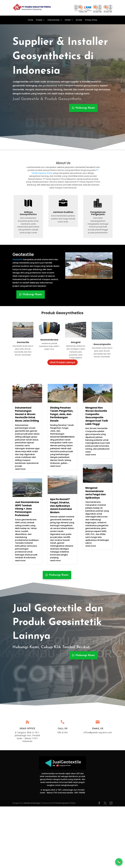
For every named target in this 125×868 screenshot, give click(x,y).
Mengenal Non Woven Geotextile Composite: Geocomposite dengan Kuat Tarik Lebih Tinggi (97, 416)
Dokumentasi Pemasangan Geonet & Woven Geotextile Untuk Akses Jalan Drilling (27, 414)
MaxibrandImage (32, 803)
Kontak (79, 20)
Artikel (68, 20)
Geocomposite (102, 344)
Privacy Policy (91, 20)
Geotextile (23, 254)
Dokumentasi (54, 20)
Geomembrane (49, 340)
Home (30, 20)
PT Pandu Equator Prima (64, 803)
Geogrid (76, 342)
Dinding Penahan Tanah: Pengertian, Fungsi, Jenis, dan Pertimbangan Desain (62, 414)
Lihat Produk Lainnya (62, 362)
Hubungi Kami (85, 108)
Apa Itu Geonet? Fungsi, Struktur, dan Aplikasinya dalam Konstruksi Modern (61, 506)
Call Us (62, 729)
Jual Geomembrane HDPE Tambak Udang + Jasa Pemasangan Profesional (27, 509)
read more (20, 469)
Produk (39, 20)
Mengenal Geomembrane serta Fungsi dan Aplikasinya (96, 493)
